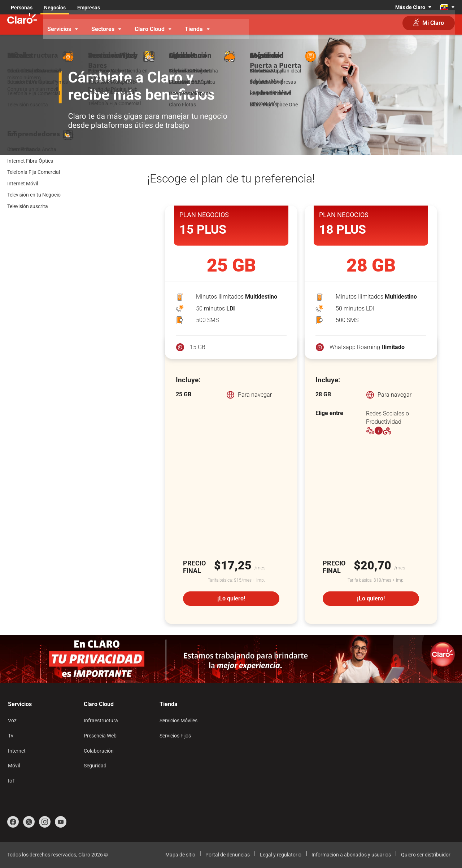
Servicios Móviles (178, 721)
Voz (12, 721)
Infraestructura (101, 721)
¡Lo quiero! (231, 598)
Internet (17, 751)
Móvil (14, 766)
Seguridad (95, 766)
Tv (11, 736)
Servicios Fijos (175, 736)
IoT (12, 781)
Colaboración (99, 751)
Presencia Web (100, 736)
